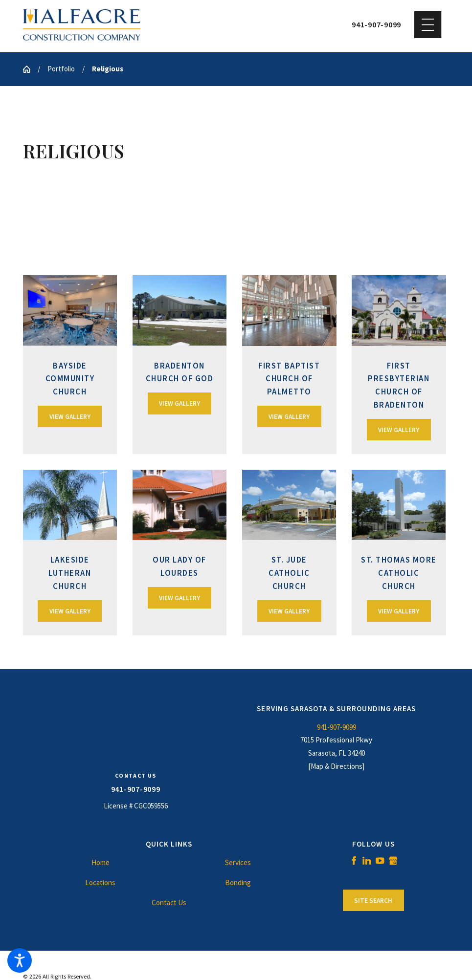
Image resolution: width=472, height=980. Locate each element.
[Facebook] (354, 861)
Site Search (373, 901)
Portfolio (61, 69)
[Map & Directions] (336, 766)
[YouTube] (380, 861)
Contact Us (169, 903)
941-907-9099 (376, 25)
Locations (100, 882)
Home (101, 862)
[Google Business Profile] (393, 861)
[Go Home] (30, 69)
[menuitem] (101, 863)
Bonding (238, 882)
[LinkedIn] (367, 861)
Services (238, 862)
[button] (20, 960)
